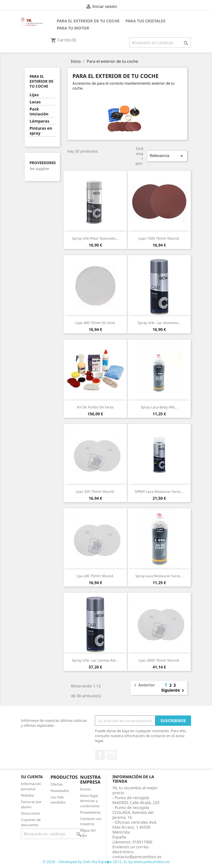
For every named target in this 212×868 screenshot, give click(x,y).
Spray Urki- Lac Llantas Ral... (95, 660)
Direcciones (31, 813)
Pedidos (27, 795)
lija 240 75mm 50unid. (95, 576)
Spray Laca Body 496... (159, 407)
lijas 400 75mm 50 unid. (95, 323)
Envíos (85, 789)
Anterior (144, 685)
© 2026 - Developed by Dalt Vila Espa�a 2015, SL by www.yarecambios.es (106, 862)
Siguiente (174, 691)
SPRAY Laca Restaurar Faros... (159, 491)
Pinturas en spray (41, 131)
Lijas (34, 95)
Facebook (100, 755)
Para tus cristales (145, 21)
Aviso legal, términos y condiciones (90, 801)
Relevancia (167, 156)
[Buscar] (160, 43)
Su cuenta (32, 777)
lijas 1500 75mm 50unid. (159, 238)
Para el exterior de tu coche (88, 21)
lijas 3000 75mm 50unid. (159, 660)
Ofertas (57, 784)
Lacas (35, 102)
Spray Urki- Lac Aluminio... (159, 323)
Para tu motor (73, 28)
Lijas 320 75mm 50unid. (95, 491)
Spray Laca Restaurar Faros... (159, 576)
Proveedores (43, 163)
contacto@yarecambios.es (137, 857)
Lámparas (39, 121)
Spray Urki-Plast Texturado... (95, 238)
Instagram (112, 755)
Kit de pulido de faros (95, 407)
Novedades (60, 791)
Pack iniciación (39, 112)
